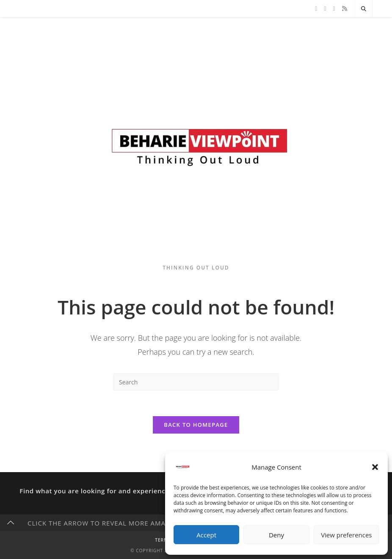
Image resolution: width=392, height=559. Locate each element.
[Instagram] (334, 9)
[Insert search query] (196, 382)
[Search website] (364, 9)
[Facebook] (325, 9)
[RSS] (345, 8)
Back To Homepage (196, 425)
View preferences (346, 535)
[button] (375, 467)
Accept (206, 535)
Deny (276, 535)
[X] (316, 9)
